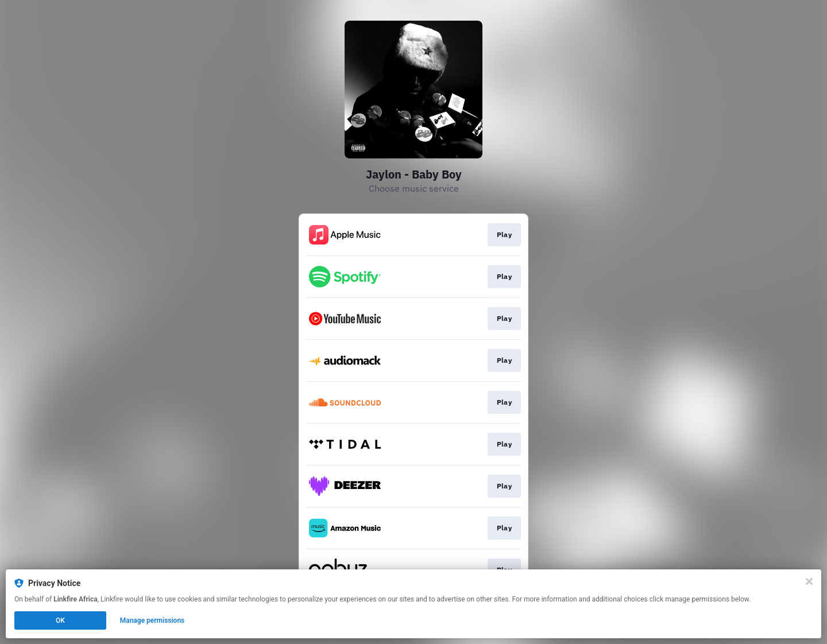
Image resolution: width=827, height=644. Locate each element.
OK (60, 620)
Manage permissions (152, 620)
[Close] (809, 581)
